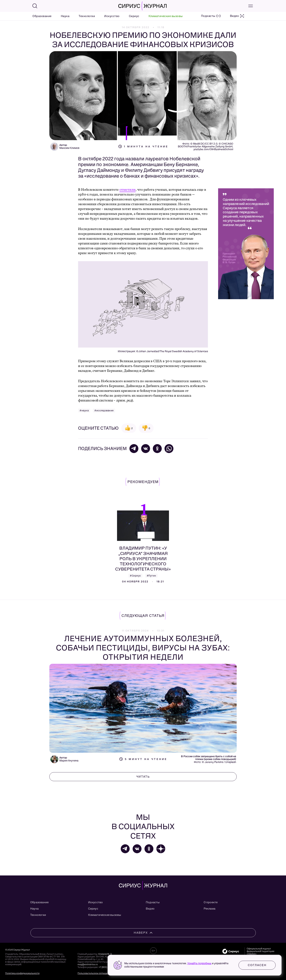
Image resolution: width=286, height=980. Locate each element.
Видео (150, 909)
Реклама (209, 909)
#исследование (104, 410)
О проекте (211, 902)
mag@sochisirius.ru (88, 964)
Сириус (134, 16)
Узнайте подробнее (199, 963)
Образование (42, 16)
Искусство (112, 16)
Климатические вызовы (166, 16)
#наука (84, 410)
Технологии (87, 16)
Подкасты (153, 902)
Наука (65, 16)
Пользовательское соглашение (94, 973)
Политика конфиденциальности (22, 973)
